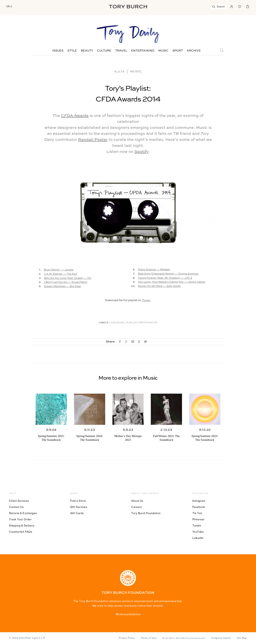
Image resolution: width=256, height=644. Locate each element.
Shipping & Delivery (22, 526)
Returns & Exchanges (23, 513)
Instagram (199, 501)
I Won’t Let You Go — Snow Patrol (66, 282)
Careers (137, 507)
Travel (121, 51)
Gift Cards (77, 513)
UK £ (9, 6)
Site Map (242, 638)
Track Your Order (20, 519)
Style (72, 51)
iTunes (146, 300)
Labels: (104, 323)
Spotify (141, 152)
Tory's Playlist (147, 323)
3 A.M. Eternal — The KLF (61, 274)
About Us (137, 501)
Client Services (19, 501)
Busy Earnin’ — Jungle (59, 270)
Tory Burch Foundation (146, 513)
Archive (194, 51)
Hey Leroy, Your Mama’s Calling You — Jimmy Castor (172, 282)
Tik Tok (197, 513)
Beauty (87, 51)
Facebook (199, 507)
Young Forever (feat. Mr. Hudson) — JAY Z (165, 278)
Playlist (131, 323)
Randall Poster (93, 140)
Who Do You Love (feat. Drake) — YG (68, 278)
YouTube (198, 532)
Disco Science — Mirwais (154, 270)
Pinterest (198, 519)
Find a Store (78, 501)
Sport (178, 51)
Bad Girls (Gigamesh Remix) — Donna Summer (168, 274)
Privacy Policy (127, 638)
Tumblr (197, 526)
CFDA (113, 323)
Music (163, 51)
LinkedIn (198, 538)
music (121, 323)
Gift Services (79, 507)
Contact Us (16, 507)
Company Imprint (221, 638)
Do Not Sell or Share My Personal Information (184, 638)
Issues (58, 51)
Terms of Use (149, 638)
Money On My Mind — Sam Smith (159, 286)
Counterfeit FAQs (21, 532)
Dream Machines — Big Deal (62, 286)
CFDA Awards (75, 116)
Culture (104, 51)
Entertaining (143, 51)
